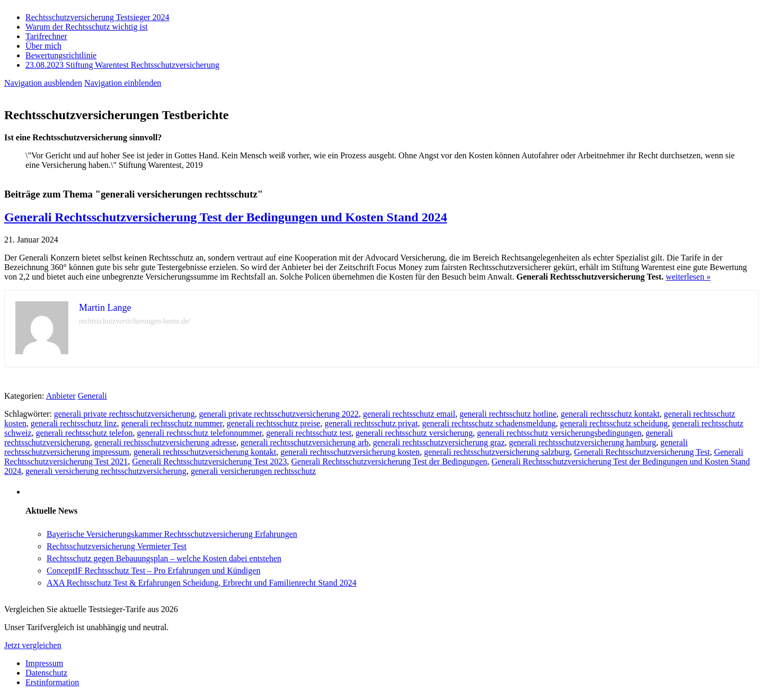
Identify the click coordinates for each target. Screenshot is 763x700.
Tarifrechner (46, 36)
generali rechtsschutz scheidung (614, 423)
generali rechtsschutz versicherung (414, 433)
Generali (92, 396)
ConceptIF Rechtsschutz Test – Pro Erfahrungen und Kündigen (153, 571)
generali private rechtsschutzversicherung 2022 (279, 414)
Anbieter (61, 396)
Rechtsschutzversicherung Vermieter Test (117, 546)
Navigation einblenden (123, 83)
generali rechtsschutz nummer (171, 423)
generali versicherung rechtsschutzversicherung (106, 471)
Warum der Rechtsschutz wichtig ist (87, 27)
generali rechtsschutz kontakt (610, 414)
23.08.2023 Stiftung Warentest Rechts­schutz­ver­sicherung (122, 65)
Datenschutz (46, 673)
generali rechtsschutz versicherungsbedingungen (559, 433)
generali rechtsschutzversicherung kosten (350, 452)
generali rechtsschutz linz (74, 423)
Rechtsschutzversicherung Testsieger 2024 (97, 17)
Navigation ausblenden (43, 83)
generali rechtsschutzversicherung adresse (165, 442)
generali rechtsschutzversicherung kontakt (205, 452)
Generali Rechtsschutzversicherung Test (642, 452)
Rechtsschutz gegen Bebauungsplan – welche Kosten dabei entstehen (164, 558)
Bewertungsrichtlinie (61, 55)
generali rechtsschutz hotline (508, 414)
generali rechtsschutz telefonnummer (200, 433)
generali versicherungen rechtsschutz (253, 471)
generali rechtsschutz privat (371, 423)
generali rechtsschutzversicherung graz (439, 442)
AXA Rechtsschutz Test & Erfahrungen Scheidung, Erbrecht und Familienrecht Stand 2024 (202, 583)
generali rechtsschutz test (309, 433)
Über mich (43, 46)
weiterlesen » (688, 277)
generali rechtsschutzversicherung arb (305, 442)
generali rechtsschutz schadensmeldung (489, 423)
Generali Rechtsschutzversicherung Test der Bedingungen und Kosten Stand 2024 (226, 217)
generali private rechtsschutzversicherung (125, 414)
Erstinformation (52, 682)
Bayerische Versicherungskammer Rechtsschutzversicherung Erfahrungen (172, 534)
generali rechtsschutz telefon (85, 433)
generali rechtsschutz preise (274, 423)
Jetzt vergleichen (33, 645)
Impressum (44, 663)
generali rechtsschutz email (409, 414)
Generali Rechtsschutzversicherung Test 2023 (209, 461)
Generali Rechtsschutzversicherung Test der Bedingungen (389, 461)
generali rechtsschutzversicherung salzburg (497, 452)
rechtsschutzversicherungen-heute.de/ (135, 321)
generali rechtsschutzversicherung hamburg (582, 442)
